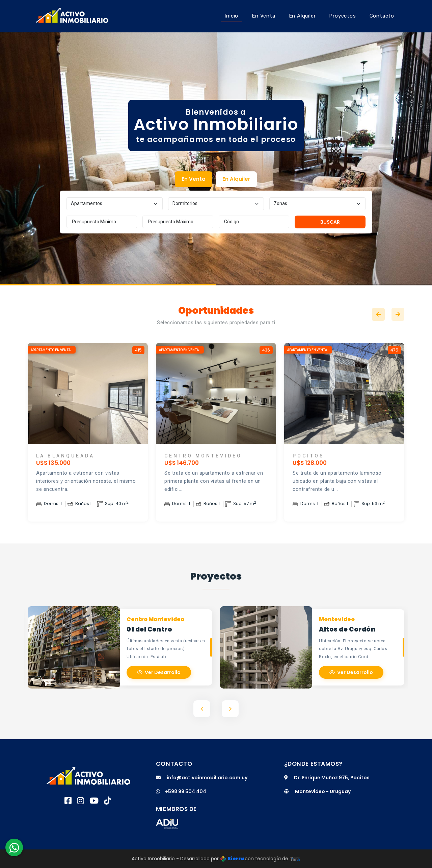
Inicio (231, 16)
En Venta (263, 16)
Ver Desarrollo (159, 672)
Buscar (330, 222)
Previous (378, 314)
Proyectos (342, 16)
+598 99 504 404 (181, 791)
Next (398, 314)
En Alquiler (302, 16)
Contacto (382, 16)
